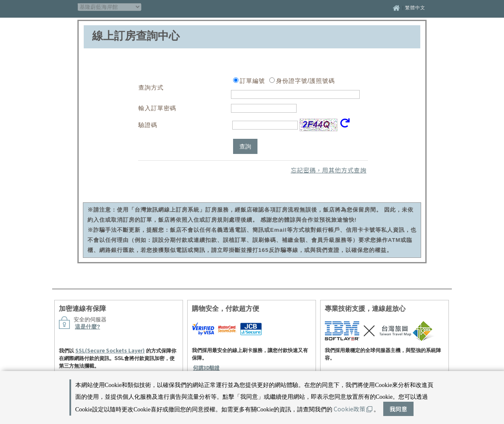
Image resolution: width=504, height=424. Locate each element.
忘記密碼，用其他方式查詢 (329, 170)
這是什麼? (88, 327)
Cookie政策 (353, 409)
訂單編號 (252, 81)
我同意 (398, 409)
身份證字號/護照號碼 (305, 81)
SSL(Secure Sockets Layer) (110, 350)
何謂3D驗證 (206, 367)
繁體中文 (415, 8)
